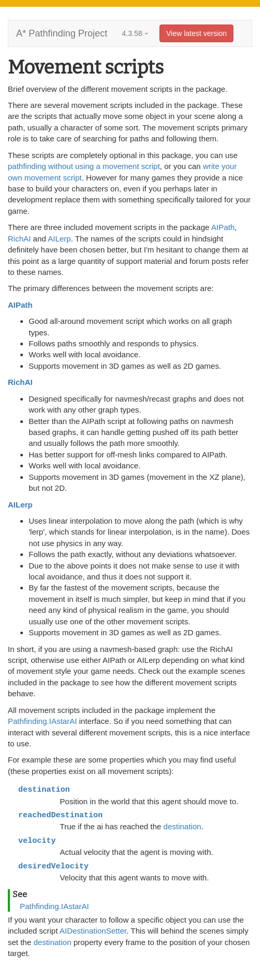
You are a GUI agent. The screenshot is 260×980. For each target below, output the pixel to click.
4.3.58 (135, 33)
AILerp (59, 239)
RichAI (19, 239)
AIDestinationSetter (93, 931)
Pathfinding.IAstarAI (42, 721)
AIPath (223, 227)
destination (183, 826)
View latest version (196, 33)
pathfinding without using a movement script (84, 166)
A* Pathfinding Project (62, 33)
